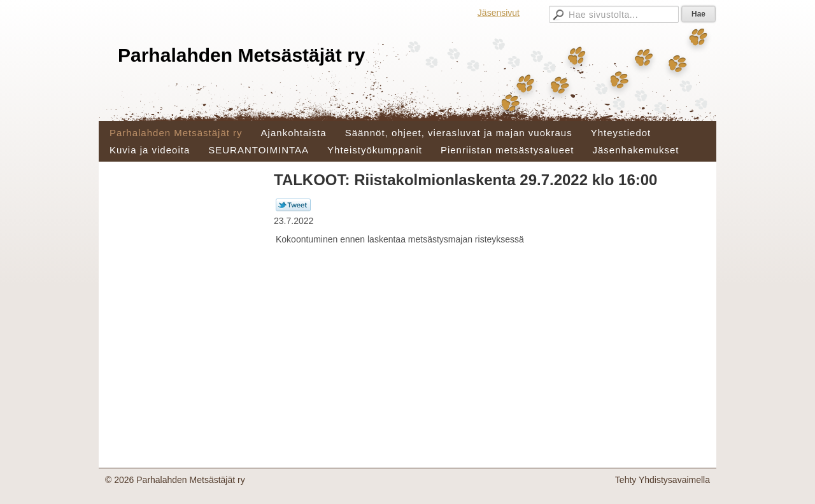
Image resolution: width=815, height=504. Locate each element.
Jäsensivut (499, 13)
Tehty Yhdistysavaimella (663, 480)
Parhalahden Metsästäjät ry (242, 55)
